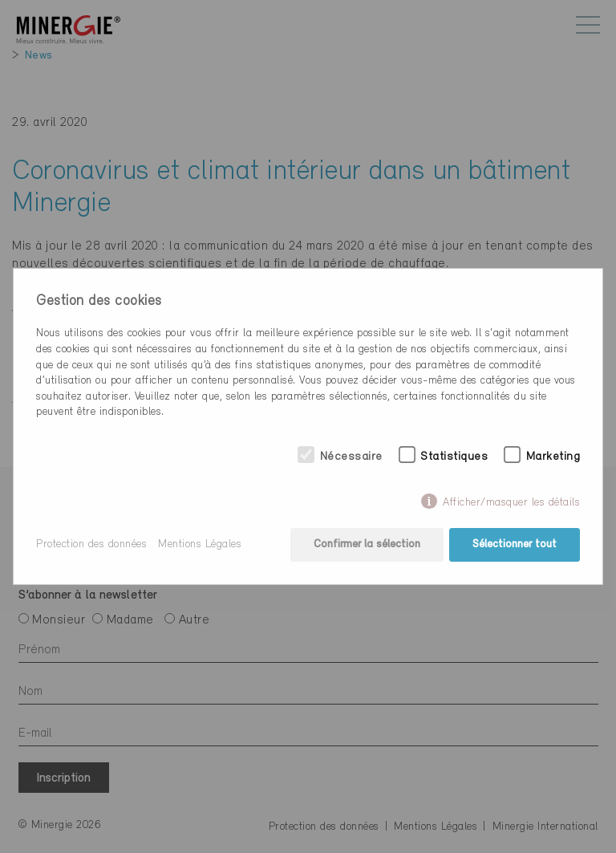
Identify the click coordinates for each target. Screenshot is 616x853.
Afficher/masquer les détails (511, 503)
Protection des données (91, 544)
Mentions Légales (200, 544)
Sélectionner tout (515, 544)
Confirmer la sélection (367, 544)
